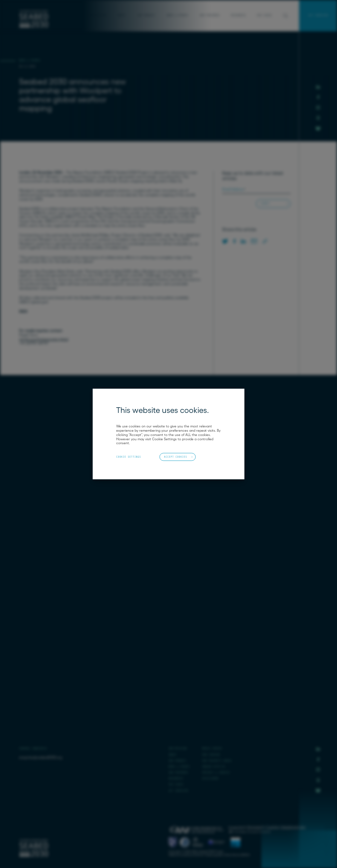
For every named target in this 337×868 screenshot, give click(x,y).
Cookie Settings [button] (129, 457)
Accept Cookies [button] (175, 457)
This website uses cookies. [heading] (163, 410)
